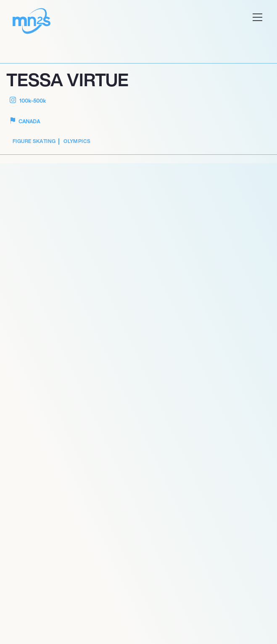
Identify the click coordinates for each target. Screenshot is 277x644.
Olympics (77, 141)
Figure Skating (34, 141)
